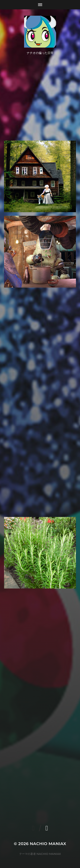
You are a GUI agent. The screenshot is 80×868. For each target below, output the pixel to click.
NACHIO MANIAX (48, 844)
